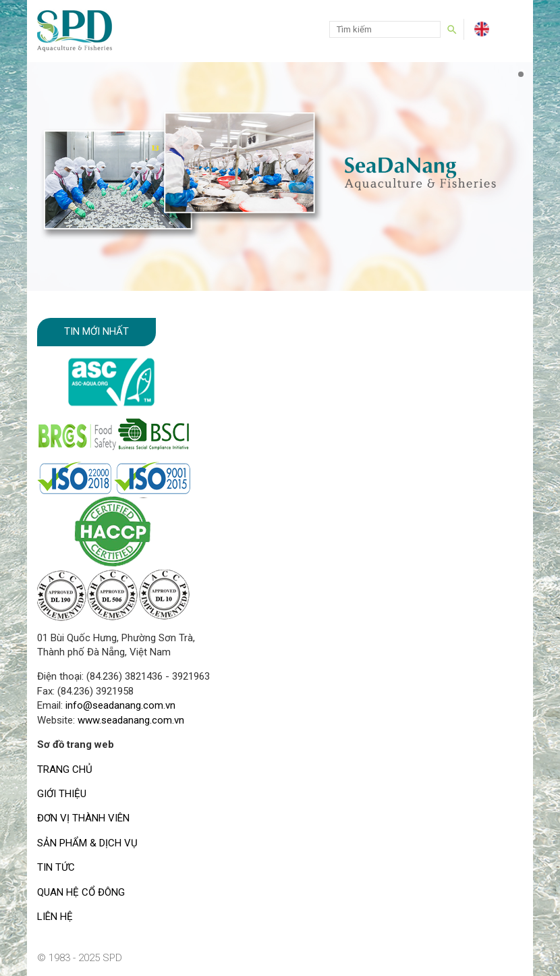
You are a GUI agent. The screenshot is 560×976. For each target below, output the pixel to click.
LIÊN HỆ (55, 917)
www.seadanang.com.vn (131, 720)
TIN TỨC (56, 867)
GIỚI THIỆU (62, 794)
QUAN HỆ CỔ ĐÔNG (81, 892)
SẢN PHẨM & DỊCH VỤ (87, 843)
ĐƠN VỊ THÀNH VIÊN (83, 818)
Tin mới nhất (96, 331)
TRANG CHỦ (65, 769)
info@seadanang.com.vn (120, 705)
